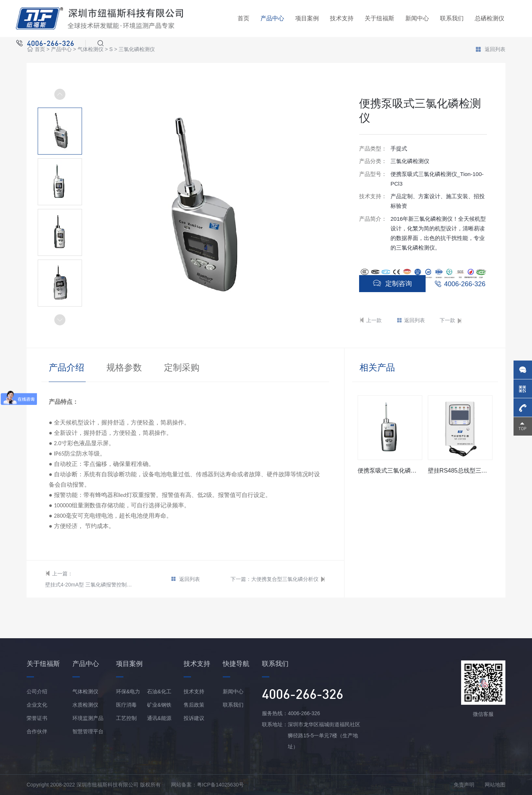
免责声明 (464, 785)
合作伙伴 (37, 731)
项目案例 (307, 18)
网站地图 (495, 785)
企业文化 (37, 705)
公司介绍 (37, 691)
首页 (243, 18)
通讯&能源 (159, 718)
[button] (60, 320)
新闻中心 (417, 18)
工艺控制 (126, 718)
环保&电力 (128, 691)
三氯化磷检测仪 (137, 50)
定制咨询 (392, 283)
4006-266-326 (465, 284)
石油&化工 (159, 691)
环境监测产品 (88, 718)
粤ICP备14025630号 (221, 785)
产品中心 (272, 18)
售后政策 (194, 705)
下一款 (451, 320)
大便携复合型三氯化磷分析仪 (285, 579)
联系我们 (452, 18)
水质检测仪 (85, 705)
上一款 (370, 320)
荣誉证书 (37, 718)
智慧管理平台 (88, 731)
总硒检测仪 (490, 18)
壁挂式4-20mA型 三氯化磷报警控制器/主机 (90, 585)
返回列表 (490, 50)
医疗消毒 (126, 705)
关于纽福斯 (379, 18)
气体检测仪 (91, 50)
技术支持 (342, 18)
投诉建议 (194, 718)
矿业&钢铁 (159, 705)
